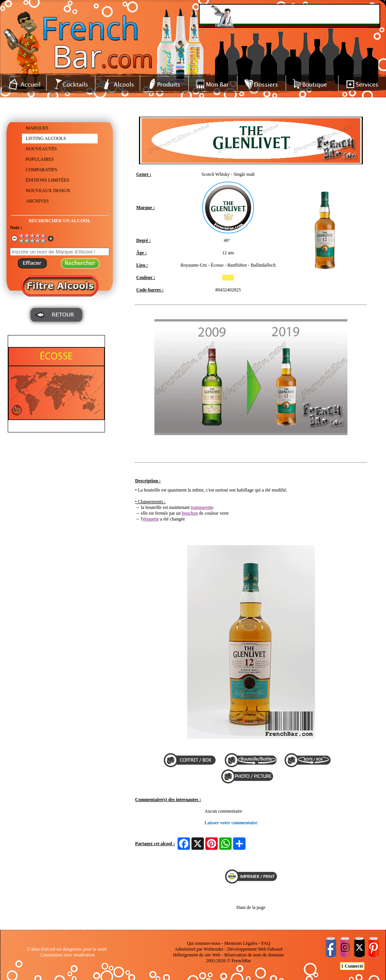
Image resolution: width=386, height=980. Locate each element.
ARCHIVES (37, 201)
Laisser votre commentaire (231, 823)
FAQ (266, 943)
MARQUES (37, 128)
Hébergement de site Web (197, 955)
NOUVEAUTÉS (41, 149)
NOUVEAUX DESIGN (48, 191)
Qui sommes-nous (204, 943)
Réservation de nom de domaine (254, 955)
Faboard (275, 949)
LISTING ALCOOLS (46, 138)
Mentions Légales (241, 943)
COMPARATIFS (42, 170)
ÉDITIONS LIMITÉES (48, 180)
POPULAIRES (40, 159)
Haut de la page (251, 907)
